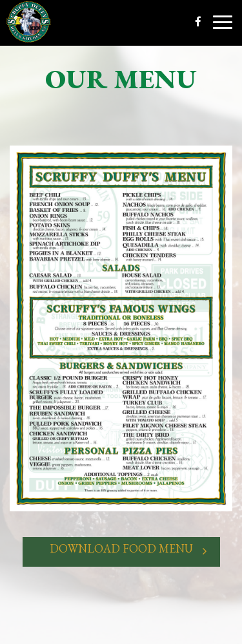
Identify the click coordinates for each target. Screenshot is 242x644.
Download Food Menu (121, 551)
